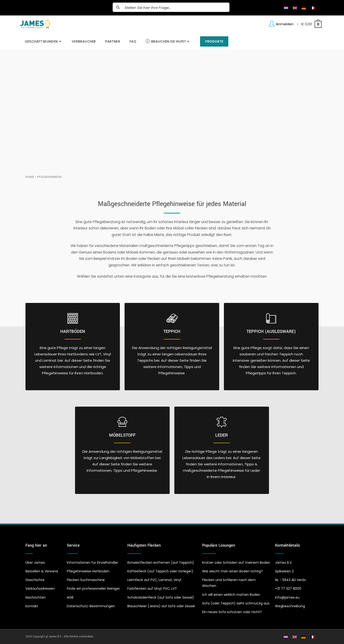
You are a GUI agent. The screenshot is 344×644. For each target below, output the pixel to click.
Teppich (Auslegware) (271, 331)
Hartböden (73, 331)
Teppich (172, 331)
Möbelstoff (122, 435)
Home (30, 177)
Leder (222, 435)
